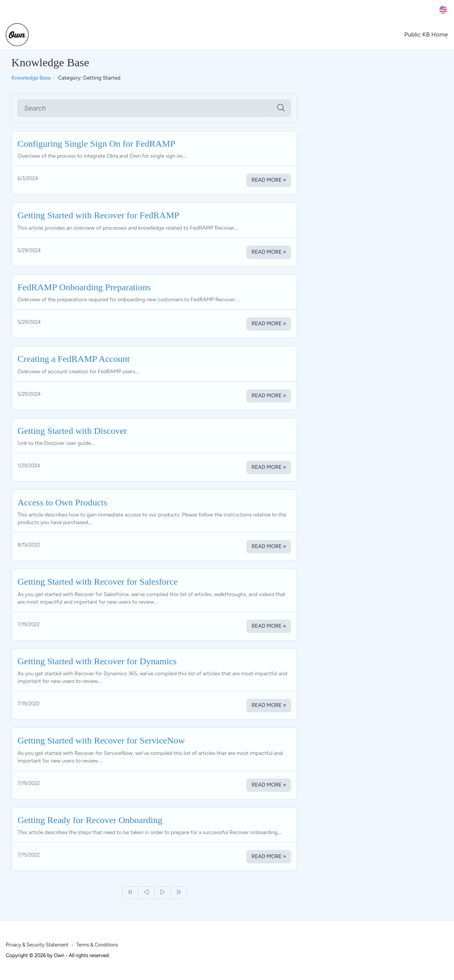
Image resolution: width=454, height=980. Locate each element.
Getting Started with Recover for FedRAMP (98, 215)
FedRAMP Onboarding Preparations (84, 287)
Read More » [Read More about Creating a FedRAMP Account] (269, 396)
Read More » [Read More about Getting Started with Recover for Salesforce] (269, 626)
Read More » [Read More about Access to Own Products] (269, 546)
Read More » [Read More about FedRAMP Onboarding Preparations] (269, 324)
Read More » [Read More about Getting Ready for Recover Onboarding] (269, 856)
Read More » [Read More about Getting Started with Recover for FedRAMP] (269, 252)
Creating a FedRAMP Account (74, 359)
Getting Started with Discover (72, 431)
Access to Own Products (62, 502)
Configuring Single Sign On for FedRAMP (96, 144)
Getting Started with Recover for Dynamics (97, 661)
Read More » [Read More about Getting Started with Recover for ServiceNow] (269, 785)
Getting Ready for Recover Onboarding (90, 820)
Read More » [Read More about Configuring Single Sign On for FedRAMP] (269, 180)
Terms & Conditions (97, 945)
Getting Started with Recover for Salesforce (98, 582)
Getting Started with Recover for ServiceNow (101, 740)
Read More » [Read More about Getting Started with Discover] (269, 467)
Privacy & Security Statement (37, 945)
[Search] (145, 108)
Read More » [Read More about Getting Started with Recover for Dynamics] (269, 705)
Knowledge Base (31, 78)
